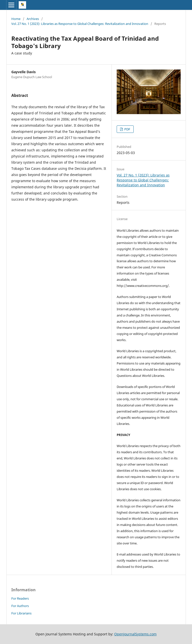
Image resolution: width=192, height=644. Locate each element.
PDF (127, 129)
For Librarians (21, 613)
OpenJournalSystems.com (135, 634)
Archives (33, 19)
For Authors (20, 606)
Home (16, 19)
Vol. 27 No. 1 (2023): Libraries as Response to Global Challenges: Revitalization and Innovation (80, 24)
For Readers (20, 598)
